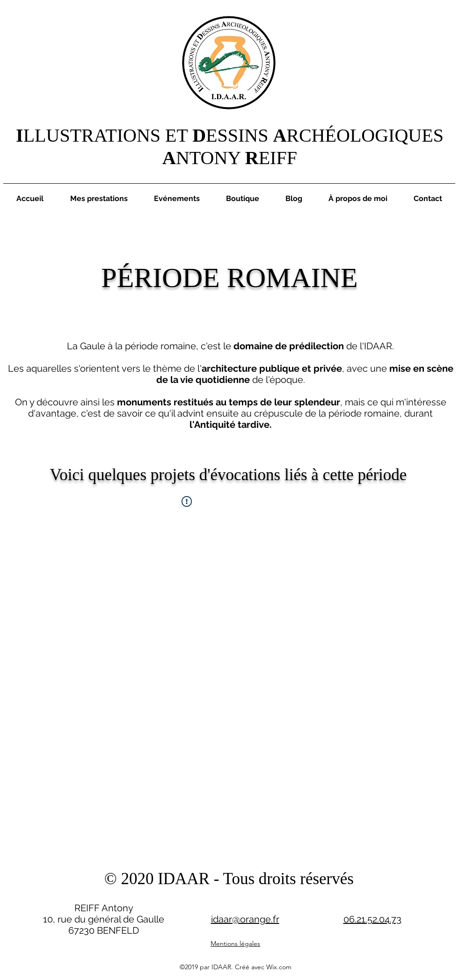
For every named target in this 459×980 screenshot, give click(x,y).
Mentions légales (235, 944)
